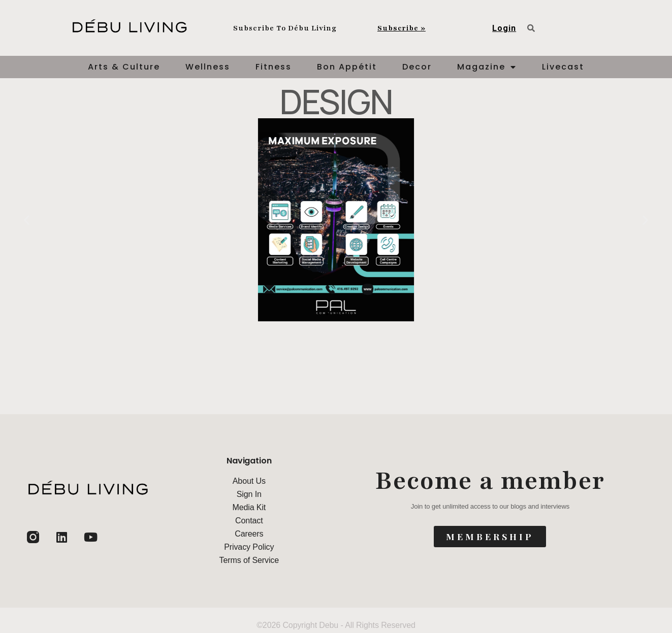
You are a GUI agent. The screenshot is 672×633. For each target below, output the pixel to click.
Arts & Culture (124, 67)
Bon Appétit (347, 67)
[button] (27, 220)
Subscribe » (402, 28)
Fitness (274, 67)
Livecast (563, 67)
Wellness (208, 67)
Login (504, 28)
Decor (417, 67)
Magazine (487, 67)
